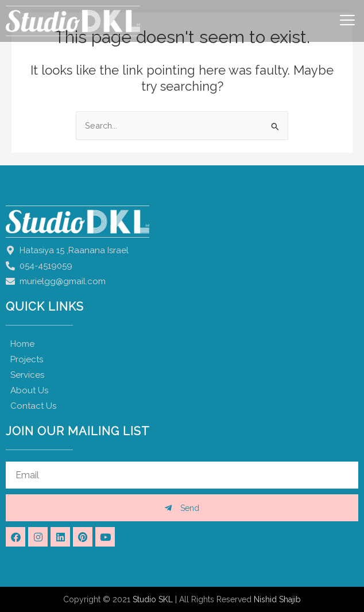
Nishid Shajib (277, 599)
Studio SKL (153, 599)
